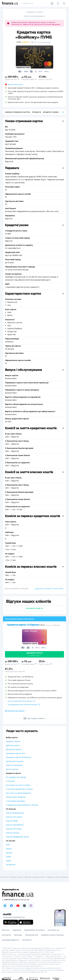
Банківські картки (17, 877)
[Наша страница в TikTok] (24, 906)
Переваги (36, 112)
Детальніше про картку (15, 711)
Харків (9, 849)
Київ (8, 845)
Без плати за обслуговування (18, 793)
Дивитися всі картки (35, 12)
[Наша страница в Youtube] (18, 906)
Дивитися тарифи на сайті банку (49, 588)
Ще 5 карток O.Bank (34, 718)
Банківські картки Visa (16, 753)
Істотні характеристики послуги (21, 701)
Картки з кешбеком (14, 765)
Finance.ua (4, 877)
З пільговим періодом (15, 801)
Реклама (18, 935)
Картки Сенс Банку (14, 817)
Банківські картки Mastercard (19, 757)
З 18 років (10, 781)
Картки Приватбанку (15, 813)
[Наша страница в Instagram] (31, 906)
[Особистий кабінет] (52, 3)
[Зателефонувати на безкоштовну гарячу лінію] (34, 900)
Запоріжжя (11, 865)
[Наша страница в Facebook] (11, 906)
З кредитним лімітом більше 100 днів (22, 805)
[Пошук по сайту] (58, 3)
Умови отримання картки (17, 112)
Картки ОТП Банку (14, 829)
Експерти (6, 935)
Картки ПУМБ (12, 821)
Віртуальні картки (14, 749)
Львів (8, 857)
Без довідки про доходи (16, 777)
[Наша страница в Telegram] (5, 906)
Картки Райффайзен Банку (17, 837)
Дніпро (9, 853)
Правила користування (52, 935)
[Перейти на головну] (10, 3)
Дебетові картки (13, 745)
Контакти (27, 940)
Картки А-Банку (13, 833)
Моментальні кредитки (16, 797)
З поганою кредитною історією (19, 789)
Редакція (17, 930)
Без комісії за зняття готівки (18, 785)
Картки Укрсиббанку (15, 825)
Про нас (6, 930)
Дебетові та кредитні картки (35, 877)
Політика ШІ (53, 930)
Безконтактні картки (15, 761)
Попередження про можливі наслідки (24, 704)
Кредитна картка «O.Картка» (23, 625)
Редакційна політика (34, 930)
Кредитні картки (13, 741)
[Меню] (64, 3)
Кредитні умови (51, 112)
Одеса (9, 861)
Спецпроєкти (32, 935)
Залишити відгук (34, 608)
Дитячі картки (12, 769)
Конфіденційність (11, 940)
